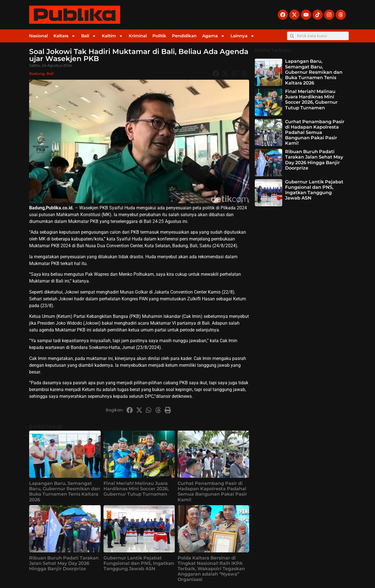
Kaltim (112, 36)
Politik (159, 36)
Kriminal (138, 36)
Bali (89, 36)
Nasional (38, 36)
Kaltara (64, 36)
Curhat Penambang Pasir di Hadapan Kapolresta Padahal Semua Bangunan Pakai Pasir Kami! (212, 492)
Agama (214, 36)
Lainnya (243, 36)
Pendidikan (184, 36)
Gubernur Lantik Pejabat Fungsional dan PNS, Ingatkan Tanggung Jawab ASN (139, 563)
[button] (216, 73)
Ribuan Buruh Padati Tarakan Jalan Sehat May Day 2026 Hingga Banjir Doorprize (64, 563)
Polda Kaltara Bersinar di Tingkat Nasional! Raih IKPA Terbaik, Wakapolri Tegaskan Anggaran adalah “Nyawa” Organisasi (211, 569)
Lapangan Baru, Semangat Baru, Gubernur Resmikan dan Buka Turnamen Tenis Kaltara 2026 (65, 492)
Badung (37, 73)
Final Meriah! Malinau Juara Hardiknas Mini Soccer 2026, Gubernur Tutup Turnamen (136, 489)
